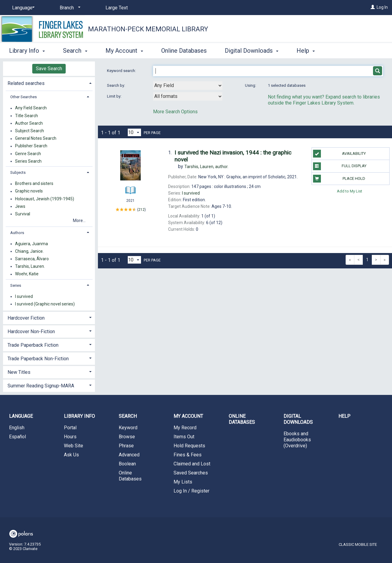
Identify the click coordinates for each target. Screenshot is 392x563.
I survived (24, 296)
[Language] (22, 8)
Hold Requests (189, 446)
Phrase (126, 446)
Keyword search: (122, 71)
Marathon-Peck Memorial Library (148, 29)
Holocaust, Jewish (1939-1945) (45, 199)
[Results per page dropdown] (134, 132)
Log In (382, 7)
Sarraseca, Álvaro (32, 259)
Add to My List (350, 191)
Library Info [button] (27, 51)
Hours (70, 437)
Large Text (117, 8)
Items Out (184, 437)
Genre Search (28, 154)
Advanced (129, 455)
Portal (70, 428)
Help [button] (306, 51)
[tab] (49, 83)
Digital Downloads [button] (252, 51)
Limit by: (115, 96)
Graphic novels (29, 191)
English (17, 428)
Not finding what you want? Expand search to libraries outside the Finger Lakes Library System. (324, 100)
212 (141, 210)
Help (344, 416)
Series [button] (16, 285)
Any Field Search (31, 108)
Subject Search (30, 131)
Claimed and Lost (192, 464)
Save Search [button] (49, 69)
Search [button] (75, 51)
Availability (340, 154)
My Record (185, 428)
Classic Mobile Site (358, 544)
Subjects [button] (18, 172)
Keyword (128, 428)
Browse (127, 437)
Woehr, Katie (27, 274)
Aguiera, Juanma (31, 244)
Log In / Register (191, 491)
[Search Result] (130, 167)
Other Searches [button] (24, 97)
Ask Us (71, 455)
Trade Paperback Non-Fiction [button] (38, 359)
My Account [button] (124, 51)
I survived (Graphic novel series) (45, 304)
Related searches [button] (26, 83)
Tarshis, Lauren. (30, 266)
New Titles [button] (19, 372)
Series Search (28, 161)
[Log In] (373, 7)
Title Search (27, 116)
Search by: (116, 85)
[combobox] (188, 86)
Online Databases (184, 51)
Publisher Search (31, 146)
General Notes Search (36, 139)
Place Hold (339, 179)
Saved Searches (191, 473)
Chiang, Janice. (29, 251)
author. (206, 167)
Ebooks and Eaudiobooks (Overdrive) (297, 440)
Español (17, 437)
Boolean (127, 464)
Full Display (340, 166)
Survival (23, 214)
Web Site (74, 446)
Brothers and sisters (34, 184)
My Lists (183, 482)
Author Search (29, 123)
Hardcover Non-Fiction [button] (31, 332)
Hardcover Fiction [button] (26, 318)
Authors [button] (17, 233)
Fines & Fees (188, 455)
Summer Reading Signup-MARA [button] (41, 386)
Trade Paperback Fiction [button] (33, 345)
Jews (20, 206)
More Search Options (175, 112)
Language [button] (21, 416)
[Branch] (69, 8)
